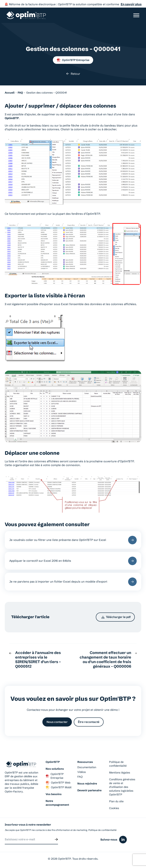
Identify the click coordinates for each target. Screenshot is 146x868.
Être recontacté (89, 722)
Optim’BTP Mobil (59, 787)
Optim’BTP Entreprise (73, 60)
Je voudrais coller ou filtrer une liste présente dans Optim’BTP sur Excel (73, 540)
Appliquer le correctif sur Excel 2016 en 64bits (73, 561)
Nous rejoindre (87, 784)
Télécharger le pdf (116, 617)
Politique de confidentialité (118, 764)
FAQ (80, 777)
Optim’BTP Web (58, 783)
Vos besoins (54, 794)
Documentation (87, 767)
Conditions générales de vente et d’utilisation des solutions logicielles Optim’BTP (122, 787)
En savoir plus (131, 4)
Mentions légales (120, 773)
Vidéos (82, 772)
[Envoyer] (56, 839)
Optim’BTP (53, 762)
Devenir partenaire (89, 790)
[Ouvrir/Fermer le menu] (136, 15)
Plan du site (116, 801)
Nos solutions (55, 769)
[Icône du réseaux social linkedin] (123, 840)
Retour (73, 74)
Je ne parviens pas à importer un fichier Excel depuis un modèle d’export (73, 582)
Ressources (85, 762)
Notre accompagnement (57, 803)
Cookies (114, 808)
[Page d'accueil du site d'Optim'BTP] (26, 15)
